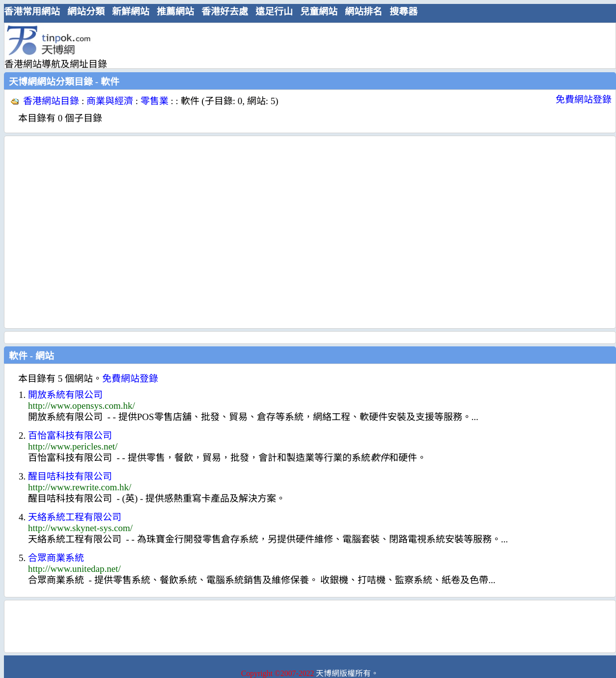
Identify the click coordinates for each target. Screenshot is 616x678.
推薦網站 (175, 12)
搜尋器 (404, 12)
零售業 (154, 101)
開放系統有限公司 (65, 395)
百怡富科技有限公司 (70, 436)
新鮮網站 (131, 12)
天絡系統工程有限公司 (75, 517)
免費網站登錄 (584, 99)
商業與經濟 (110, 101)
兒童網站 (319, 12)
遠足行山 (274, 12)
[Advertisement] (92, 232)
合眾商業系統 (56, 558)
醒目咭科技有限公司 (70, 476)
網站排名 (364, 12)
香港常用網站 (32, 12)
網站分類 (86, 12)
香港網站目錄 (51, 101)
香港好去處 (225, 12)
